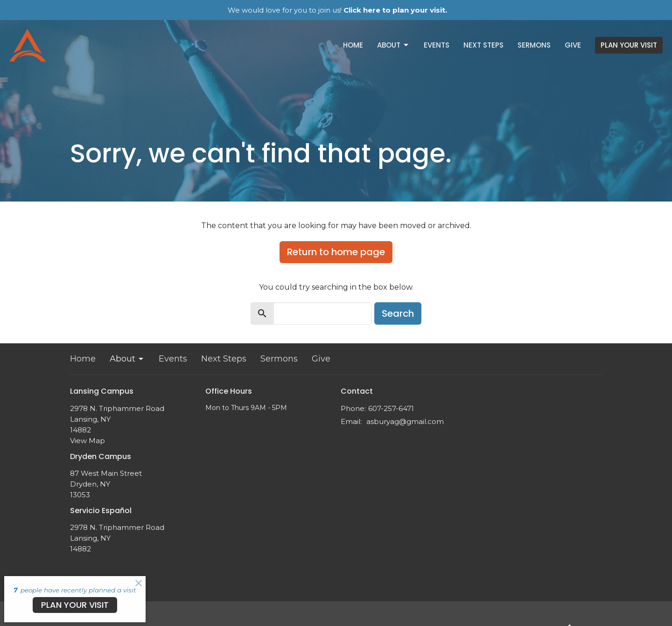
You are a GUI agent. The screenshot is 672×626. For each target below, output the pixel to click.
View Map (87, 441)
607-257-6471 (391, 408)
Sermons (534, 45)
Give (573, 45)
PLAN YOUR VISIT (629, 45)
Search (398, 313)
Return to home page (336, 252)
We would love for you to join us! (337, 10)
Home (353, 45)
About (393, 45)
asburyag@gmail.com (405, 421)
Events (437, 45)
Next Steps (483, 45)
